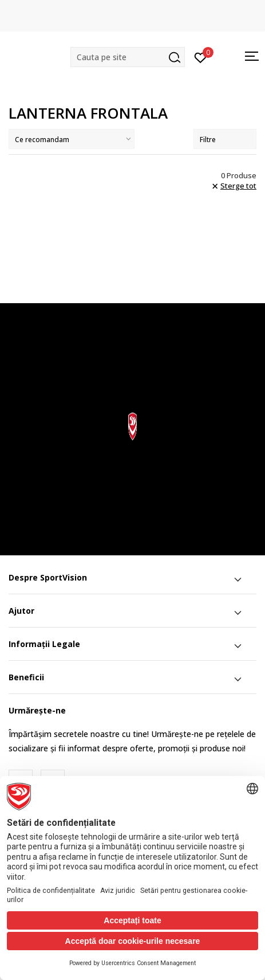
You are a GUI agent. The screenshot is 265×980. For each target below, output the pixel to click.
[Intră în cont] (201, 57)
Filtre (225, 140)
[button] (128, 57)
